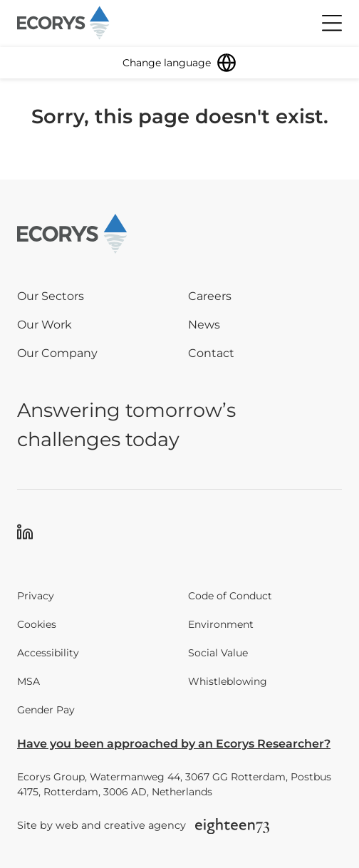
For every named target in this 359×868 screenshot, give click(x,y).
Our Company (57, 353)
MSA (28, 681)
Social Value (218, 653)
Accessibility (48, 653)
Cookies (37, 624)
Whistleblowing (228, 681)
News (204, 325)
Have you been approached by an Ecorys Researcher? (174, 744)
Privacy (36, 596)
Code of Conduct (230, 596)
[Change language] (179, 63)
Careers (210, 296)
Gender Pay (46, 710)
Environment (221, 624)
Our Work (45, 325)
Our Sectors (51, 296)
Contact (211, 353)
